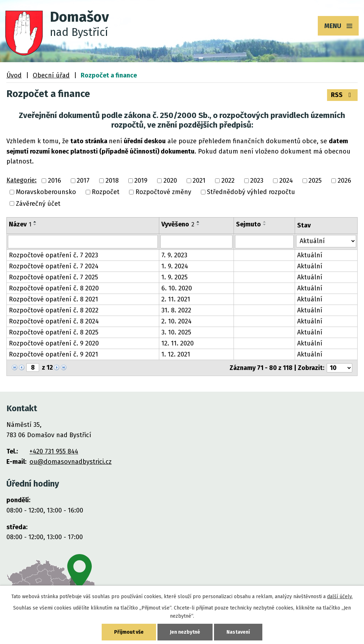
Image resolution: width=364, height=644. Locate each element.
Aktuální (310, 255)
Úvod (14, 75)
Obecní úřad (51, 75)
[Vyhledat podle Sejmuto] (264, 242)
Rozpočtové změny (163, 192)
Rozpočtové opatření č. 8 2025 (54, 332)
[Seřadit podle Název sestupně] (35, 225)
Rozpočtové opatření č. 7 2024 (54, 266)
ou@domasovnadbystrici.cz (71, 462)
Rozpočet (106, 192)
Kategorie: (22, 180)
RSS (342, 95)
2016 (55, 181)
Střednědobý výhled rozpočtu (251, 192)
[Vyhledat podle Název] (83, 242)
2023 (257, 181)
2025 (315, 181)
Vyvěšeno (178, 224)
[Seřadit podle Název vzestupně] (35, 222)
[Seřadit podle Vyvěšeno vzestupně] (198, 222)
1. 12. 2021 (176, 354)
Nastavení (238, 632)
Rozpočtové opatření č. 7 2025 (53, 277)
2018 (112, 181)
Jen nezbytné (185, 632)
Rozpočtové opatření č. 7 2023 (53, 255)
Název (20, 224)
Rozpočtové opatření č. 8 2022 (54, 310)
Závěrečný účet (38, 204)
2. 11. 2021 (176, 299)
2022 (228, 181)
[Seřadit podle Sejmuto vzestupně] (265, 222)
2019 (141, 181)
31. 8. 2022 (176, 310)
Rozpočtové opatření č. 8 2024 (54, 321)
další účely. (340, 597)
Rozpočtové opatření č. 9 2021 (53, 354)
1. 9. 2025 (175, 277)
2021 (199, 181)
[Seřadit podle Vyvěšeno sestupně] (198, 225)
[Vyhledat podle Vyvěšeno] (196, 242)
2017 (83, 181)
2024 (286, 181)
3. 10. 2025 (176, 332)
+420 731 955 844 (54, 451)
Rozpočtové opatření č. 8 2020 (54, 288)
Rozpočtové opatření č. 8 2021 (53, 299)
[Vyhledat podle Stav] (326, 241)
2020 (170, 181)
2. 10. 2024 (176, 321)
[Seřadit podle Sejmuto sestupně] (265, 225)
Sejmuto (248, 224)
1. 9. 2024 (175, 266)
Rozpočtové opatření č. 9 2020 (54, 343)
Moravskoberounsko (46, 192)
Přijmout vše (129, 632)
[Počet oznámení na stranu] (339, 368)
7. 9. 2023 (174, 255)
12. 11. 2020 (178, 343)
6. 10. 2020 (177, 288)
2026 (344, 181)
